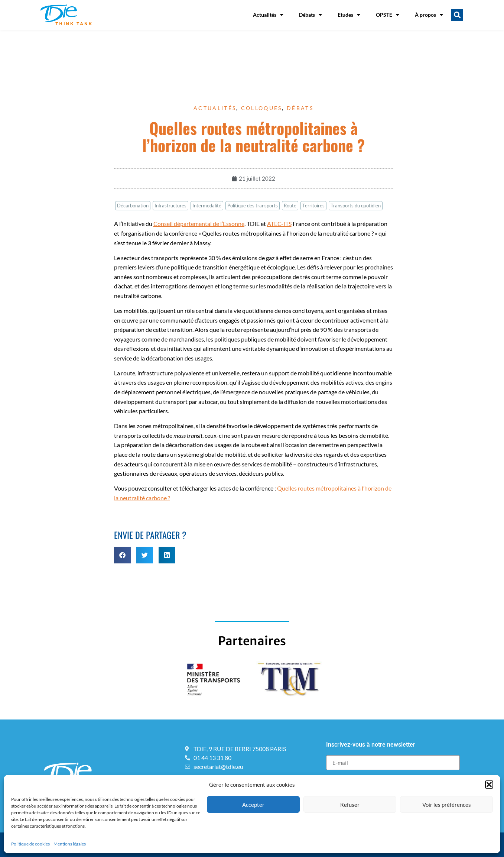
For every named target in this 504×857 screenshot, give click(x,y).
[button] (489, 785)
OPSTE (388, 15)
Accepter (253, 805)
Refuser (350, 805)
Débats (310, 15)
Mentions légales (70, 844)
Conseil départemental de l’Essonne (199, 224)
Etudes (349, 15)
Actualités (268, 15)
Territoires (313, 206)
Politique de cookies (30, 844)
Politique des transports (253, 206)
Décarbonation (133, 206)
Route (290, 206)
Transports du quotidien (356, 206)
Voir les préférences (447, 805)
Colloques (262, 108)
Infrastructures (170, 206)
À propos (429, 15)
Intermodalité (207, 206)
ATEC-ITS (279, 224)
